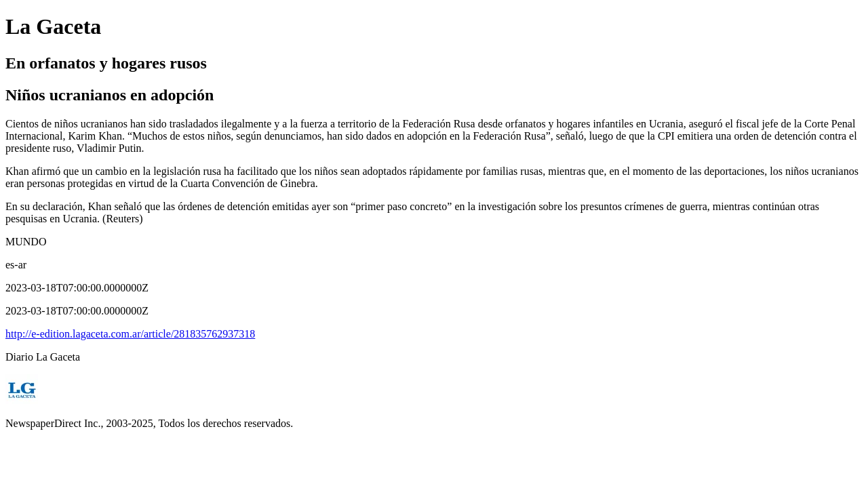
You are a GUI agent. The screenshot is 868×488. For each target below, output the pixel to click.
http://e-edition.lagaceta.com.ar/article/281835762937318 (130, 334)
